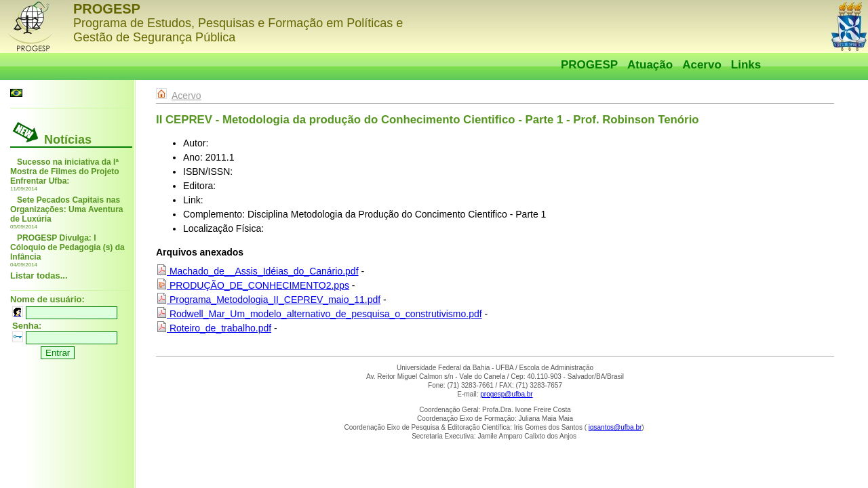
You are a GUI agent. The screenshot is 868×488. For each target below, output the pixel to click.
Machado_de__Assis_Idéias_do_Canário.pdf (257, 271)
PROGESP (589, 65)
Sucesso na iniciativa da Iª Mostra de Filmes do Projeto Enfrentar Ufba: (65, 171)
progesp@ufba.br (506, 394)
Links (746, 65)
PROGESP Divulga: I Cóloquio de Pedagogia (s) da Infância (67, 247)
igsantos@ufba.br (615, 427)
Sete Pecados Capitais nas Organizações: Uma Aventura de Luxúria (67, 209)
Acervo (702, 65)
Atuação (650, 65)
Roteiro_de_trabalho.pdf (214, 328)
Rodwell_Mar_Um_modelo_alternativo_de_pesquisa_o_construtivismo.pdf (319, 314)
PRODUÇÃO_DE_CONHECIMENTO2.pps (253, 285)
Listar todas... (39, 276)
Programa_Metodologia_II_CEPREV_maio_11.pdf (268, 300)
